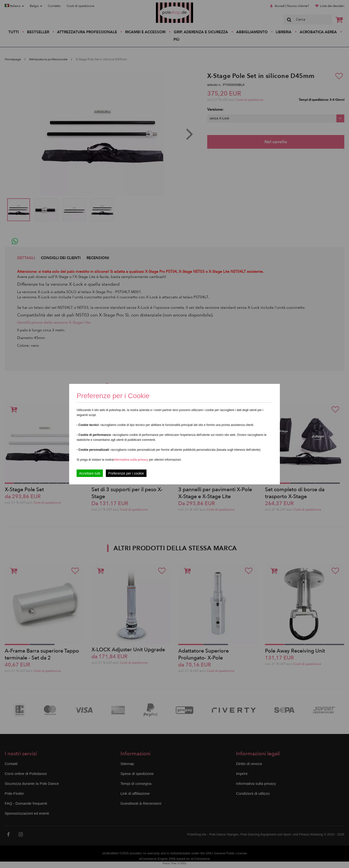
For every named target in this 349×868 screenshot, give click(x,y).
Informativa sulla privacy (131, 459)
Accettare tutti (90, 473)
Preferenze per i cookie (126, 473)
